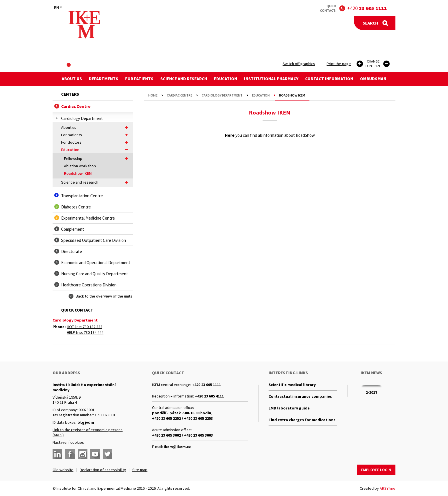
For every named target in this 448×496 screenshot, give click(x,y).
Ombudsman (373, 79)
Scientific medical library (292, 385)
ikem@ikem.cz (177, 447)
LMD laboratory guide (289, 408)
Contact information (329, 79)
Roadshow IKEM (78, 173)
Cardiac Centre (180, 95)
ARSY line (388, 488)
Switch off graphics (299, 64)
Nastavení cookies (68, 442)
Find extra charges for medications (302, 420)
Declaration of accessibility (103, 470)
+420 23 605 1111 (206, 385)
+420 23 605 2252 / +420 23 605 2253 (182, 418)
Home (153, 95)
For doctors (96, 142)
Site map (140, 470)
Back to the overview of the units (104, 296)
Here (230, 135)
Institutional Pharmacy (271, 79)
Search (370, 23)
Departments (104, 79)
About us (72, 79)
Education (226, 79)
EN (57, 7)
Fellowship (97, 158)
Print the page (339, 64)
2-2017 (371, 392)
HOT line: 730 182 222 (85, 327)
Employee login (376, 470)
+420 (367, 8)
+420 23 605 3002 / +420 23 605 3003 (182, 435)
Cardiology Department (222, 95)
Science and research (184, 79)
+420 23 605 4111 (209, 396)
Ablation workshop (80, 166)
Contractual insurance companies (300, 396)
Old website (63, 470)
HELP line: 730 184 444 (85, 332)
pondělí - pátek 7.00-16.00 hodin (182, 413)
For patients (139, 79)
